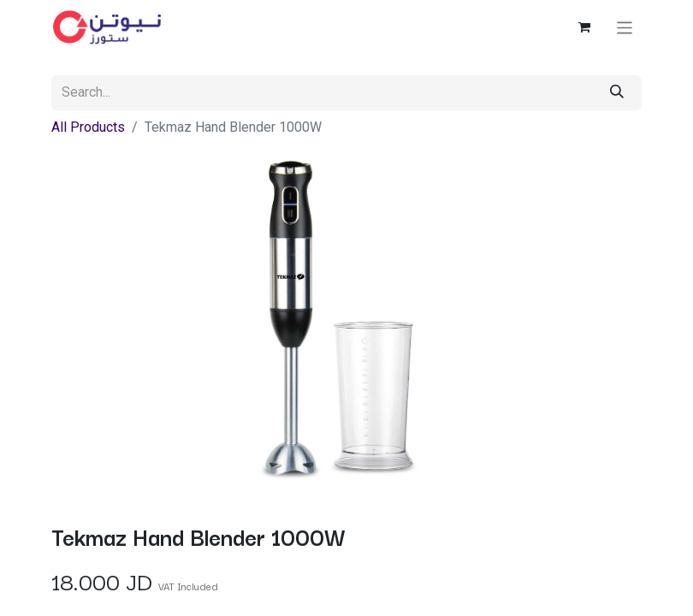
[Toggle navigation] (625, 27)
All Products (88, 127)
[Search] (617, 93)
